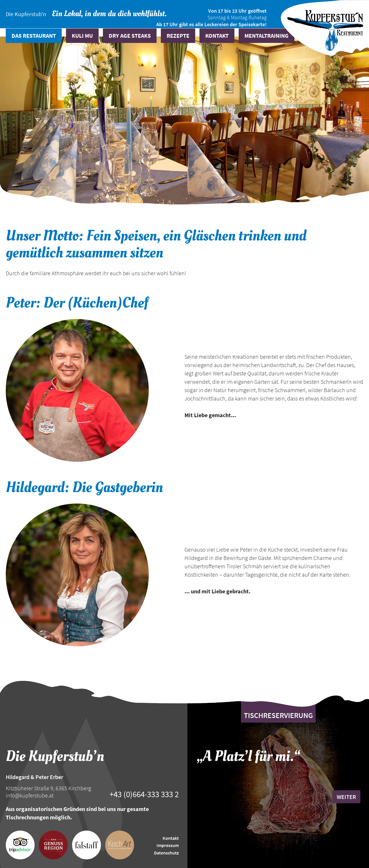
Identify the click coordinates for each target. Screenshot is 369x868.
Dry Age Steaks (130, 36)
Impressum (168, 845)
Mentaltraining (267, 36)
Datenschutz (166, 853)
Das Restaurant (34, 36)
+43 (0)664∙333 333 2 (144, 794)
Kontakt (217, 36)
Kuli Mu (82, 36)
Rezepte (178, 36)
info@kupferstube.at (30, 795)
